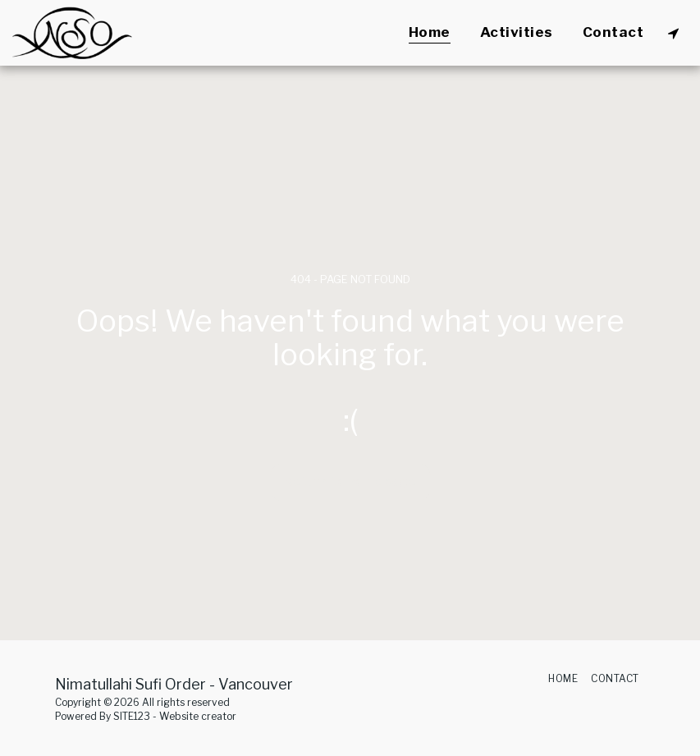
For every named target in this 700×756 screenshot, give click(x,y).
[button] (673, 33)
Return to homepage (350, 482)
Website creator (198, 716)
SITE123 (132, 716)
